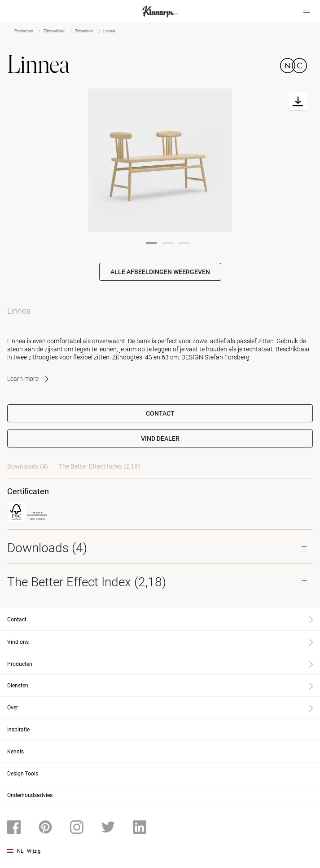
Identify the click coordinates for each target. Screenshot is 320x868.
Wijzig (34, 851)
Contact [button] (160, 413)
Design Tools (23, 774)
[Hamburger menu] (307, 11)
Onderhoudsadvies (30, 795)
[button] (160, 438)
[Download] (298, 101)
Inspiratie (18, 730)
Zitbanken (84, 31)
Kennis (15, 752)
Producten (24, 31)
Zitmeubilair (54, 31)
